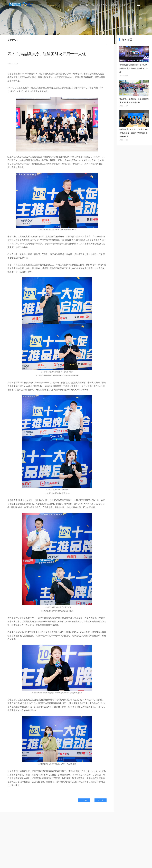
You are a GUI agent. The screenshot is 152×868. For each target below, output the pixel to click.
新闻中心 (90, 5)
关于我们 (79, 5)
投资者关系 (102, 5)
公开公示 (124, 5)
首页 (71, 5)
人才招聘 (113, 5)
